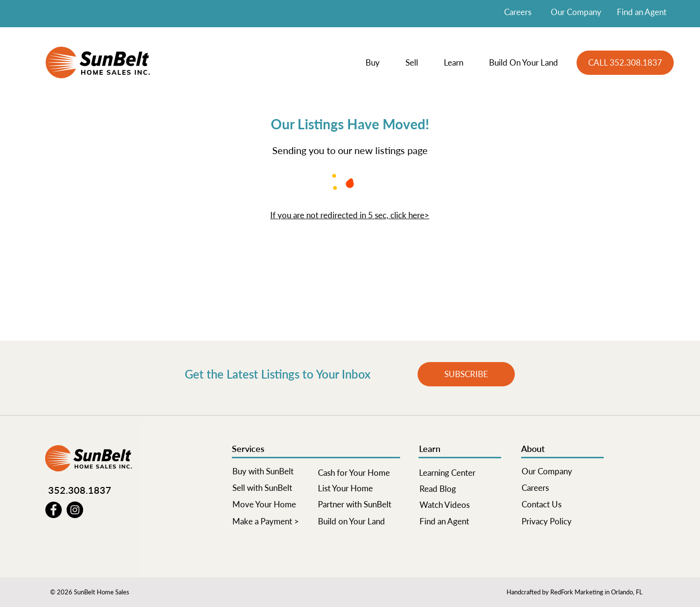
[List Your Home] (359, 488)
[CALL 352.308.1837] (625, 63)
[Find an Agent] (460, 521)
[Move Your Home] (273, 504)
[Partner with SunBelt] (359, 504)
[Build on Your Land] (359, 521)
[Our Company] (562, 471)
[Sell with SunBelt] (273, 488)
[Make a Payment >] (273, 521)
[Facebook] (53, 510)
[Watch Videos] (460, 505)
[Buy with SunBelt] (273, 471)
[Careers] (562, 488)
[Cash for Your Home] (359, 473)
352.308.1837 (80, 490)
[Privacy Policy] (562, 521)
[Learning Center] (460, 473)
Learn (430, 449)
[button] (378, 63)
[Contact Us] (562, 504)
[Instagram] (75, 510)
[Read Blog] (460, 489)
